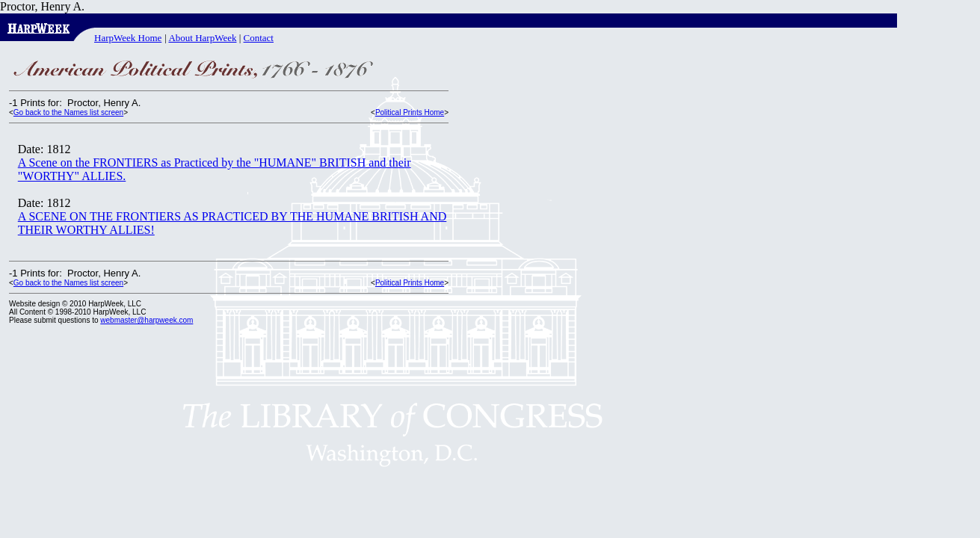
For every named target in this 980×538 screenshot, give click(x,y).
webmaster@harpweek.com (147, 320)
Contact (259, 38)
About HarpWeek (202, 38)
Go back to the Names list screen (68, 112)
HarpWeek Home (128, 38)
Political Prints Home (410, 112)
